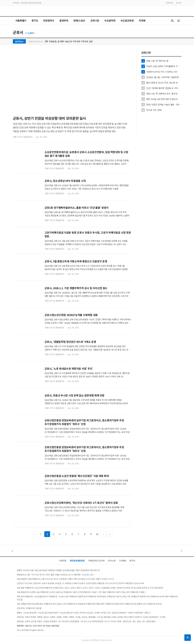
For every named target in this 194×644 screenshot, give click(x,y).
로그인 (179, 3)
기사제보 (123, 561)
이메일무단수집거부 (96, 561)
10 (97, 534)
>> (110, 534)
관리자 (132, 561)
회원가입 (169, 3)
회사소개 (112, 561)
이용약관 (63, 561)
